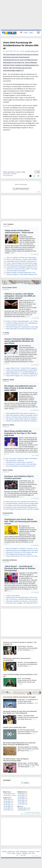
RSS (33, 853)
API (30, 853)
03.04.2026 (7, 803)
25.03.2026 (21, 801)
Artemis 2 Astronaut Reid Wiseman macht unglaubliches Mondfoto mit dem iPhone (19, 341)
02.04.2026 (7, 805)
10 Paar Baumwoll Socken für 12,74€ (17, 325)
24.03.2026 (21, 802)
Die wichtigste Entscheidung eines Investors (19, 554)
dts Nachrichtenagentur (32, 51)
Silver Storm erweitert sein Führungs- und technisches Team (24, 601)
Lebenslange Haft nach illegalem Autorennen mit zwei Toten (24, 267)
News (14, 853)
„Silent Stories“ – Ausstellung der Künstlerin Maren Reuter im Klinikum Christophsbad (20, 568)
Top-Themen (8, 224)
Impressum (31, 852)
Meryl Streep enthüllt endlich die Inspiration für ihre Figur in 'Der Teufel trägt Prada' (20, 433)
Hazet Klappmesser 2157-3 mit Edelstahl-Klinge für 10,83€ (23, 372)
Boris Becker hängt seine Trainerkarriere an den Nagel (22, 327)
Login (26, 33)
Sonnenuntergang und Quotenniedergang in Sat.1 (21, 466)
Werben (19, 853)
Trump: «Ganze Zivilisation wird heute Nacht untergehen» (23, 263)
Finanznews (8, 513)
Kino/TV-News (8, 425)
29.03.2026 (21, 794)
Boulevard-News (10, 288)
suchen (25, 783)
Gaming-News (8, 380)
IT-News (6, 333)
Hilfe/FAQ (25, 853)
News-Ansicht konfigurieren (33, 812)
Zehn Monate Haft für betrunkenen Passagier (19, 697)
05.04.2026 (7, 799)
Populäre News (22, 808)
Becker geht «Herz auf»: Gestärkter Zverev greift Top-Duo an (24, 502)
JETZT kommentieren (21, 189)
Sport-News (8, 470)
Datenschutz (12, 852)
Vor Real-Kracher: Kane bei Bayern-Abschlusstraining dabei (16, 760)
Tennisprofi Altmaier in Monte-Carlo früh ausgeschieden (22, 503)
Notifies (38, 814)
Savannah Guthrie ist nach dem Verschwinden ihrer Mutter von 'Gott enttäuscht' (20, 712)
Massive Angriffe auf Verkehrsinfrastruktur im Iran (21, 273)
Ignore (33, 814)
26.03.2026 (21, 799)
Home (37, 852)
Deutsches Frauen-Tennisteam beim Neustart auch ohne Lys (24, 507)
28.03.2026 (21, 795)
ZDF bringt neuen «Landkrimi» (15, 460)
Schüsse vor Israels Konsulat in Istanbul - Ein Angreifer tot (24, 269)
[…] (11, 253)
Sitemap (4, 852)
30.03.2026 (7, 810)
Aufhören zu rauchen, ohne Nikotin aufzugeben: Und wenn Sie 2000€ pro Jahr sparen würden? (20, 296)
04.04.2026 (7, 801)
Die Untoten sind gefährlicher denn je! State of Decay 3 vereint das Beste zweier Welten (20, 388)
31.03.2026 (7, 808)
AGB (18, 852)
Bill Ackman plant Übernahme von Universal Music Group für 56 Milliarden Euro (19, 744)
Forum (9, 853)
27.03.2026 (21, 797)
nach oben (35, 856)
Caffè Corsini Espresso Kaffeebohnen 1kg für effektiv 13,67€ (24, 370)
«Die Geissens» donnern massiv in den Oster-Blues (21, 464)
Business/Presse (10, 560)
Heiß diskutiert (22, 810)
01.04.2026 (7, 806)
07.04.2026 (7, 794)
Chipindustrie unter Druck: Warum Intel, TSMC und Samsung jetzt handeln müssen (21, 521)
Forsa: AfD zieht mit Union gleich (16, 271)
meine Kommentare (26, 814)
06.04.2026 (7, 795)
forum (39, 192)
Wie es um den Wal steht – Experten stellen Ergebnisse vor (24, 259)
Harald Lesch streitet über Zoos (15, 727)
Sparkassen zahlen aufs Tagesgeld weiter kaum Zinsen (22, 550)
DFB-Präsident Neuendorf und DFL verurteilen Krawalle (22, 509)
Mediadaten (24, 852)
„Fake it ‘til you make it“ (13, 595)
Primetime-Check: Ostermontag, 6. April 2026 (19, 462)
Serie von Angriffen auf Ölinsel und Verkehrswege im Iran (23, 258)
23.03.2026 (21, 804)
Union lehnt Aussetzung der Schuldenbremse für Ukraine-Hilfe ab (21, 45)
